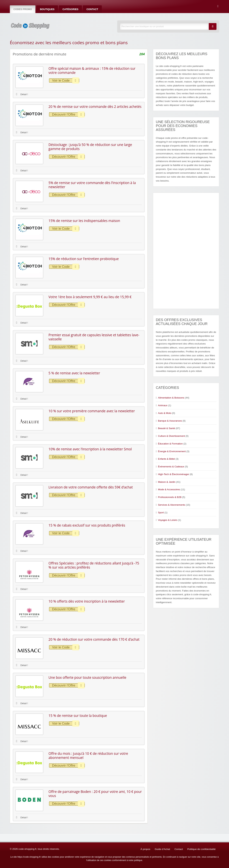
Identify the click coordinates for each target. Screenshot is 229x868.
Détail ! (22, 94)
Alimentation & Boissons (171, 398)
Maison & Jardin (167, 482)
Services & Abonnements (172, 505)
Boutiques (47, 9)
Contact (92, 9)
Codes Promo (23, 9)
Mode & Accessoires (169, 489)
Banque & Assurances (170, 421)
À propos (145, 849)
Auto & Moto (165, 413)
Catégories (70, 9)
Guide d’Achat (162, 849)
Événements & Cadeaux (171, 467)
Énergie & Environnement (172, 451)
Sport (161, 513)
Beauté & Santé (166, 428)
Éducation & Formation (170, 444)
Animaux (163, 405)
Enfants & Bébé (166, 459)
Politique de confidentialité (201, 849)
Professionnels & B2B (170, 497)
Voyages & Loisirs (168, 520)
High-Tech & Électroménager (174, 474)
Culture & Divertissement (171, 436)
